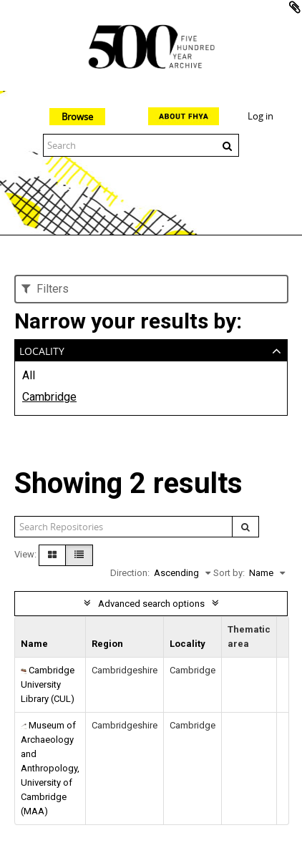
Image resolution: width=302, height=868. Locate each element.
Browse (77, 117)
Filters (45, 289)
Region (107, 644)
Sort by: (229, 573)
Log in (260, 116)
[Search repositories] (124, 527)
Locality (42, 350)
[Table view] (79, 555)
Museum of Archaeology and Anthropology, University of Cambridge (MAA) (50, 768)
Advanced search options (151, 604)
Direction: (130, 573)
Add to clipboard (295, 7)
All (29, 375)
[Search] (245, 527)
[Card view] (52, 555)
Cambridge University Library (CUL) (48, 684)
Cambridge (49, 397)
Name (34, 644)
